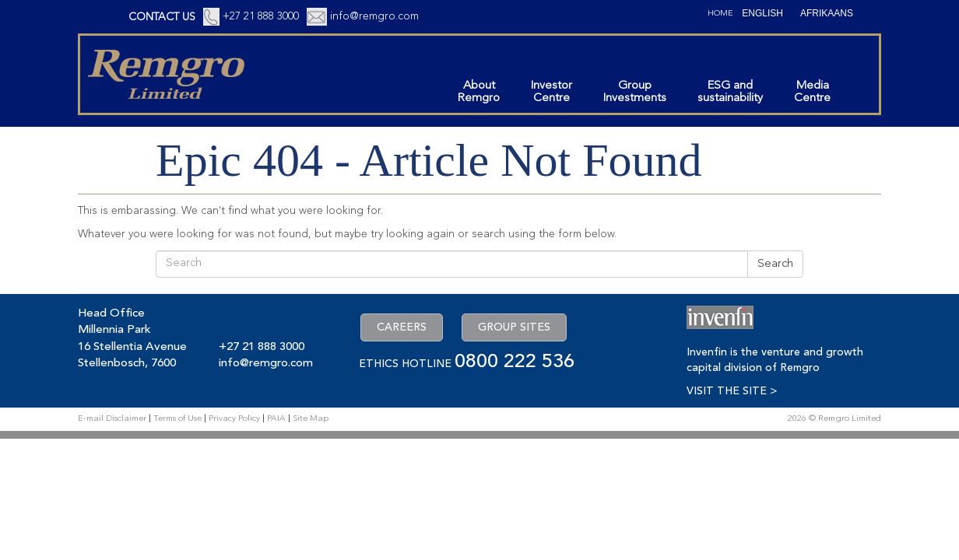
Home (720, 14)
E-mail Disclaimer (112, 419)
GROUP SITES (514, 327)
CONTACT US (162, 17)
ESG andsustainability (730, 92)
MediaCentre (812, 92)
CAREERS (402, 327)
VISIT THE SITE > (732, 391)
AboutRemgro (479, 92)
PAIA (276, 419)
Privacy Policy (234, 419)
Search (775, 264)
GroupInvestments (635, 92)
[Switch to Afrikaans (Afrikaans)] (827, 13)
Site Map (311, 419)
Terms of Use (177, 419)
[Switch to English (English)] (762, 13)
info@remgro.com (374, 16)
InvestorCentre (552, 92)
